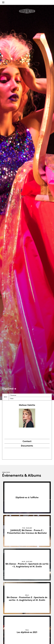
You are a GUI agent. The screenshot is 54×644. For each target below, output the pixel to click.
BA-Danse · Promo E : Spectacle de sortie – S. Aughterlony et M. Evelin (27, 565)
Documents (27, 446)
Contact (27, 441)
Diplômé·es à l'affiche (27, 497)
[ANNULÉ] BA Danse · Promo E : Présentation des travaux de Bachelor (27, 532)
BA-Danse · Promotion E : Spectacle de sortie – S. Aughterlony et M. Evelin (27, 599)
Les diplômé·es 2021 (27, 632)
